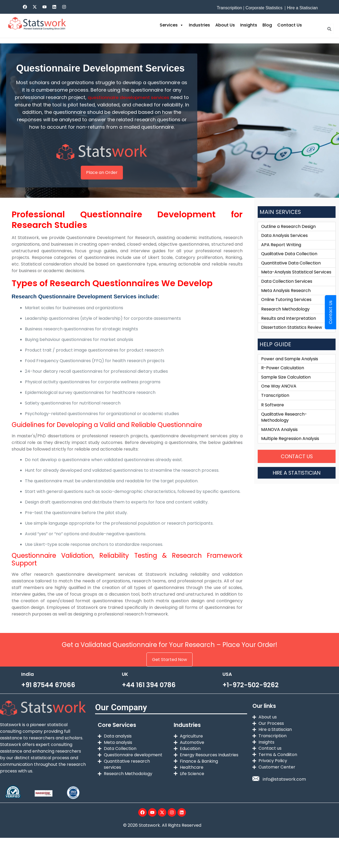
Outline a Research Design (288, 234)
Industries (199, 25)
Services (172, 25)
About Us (225, 25)
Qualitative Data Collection (289, 263)
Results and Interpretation (289, 329)
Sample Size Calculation (286, 390)
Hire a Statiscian (302, 8)
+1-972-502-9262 (251, 692)
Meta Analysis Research (286, 301)
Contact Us (290, 25)
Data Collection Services (287, 291)
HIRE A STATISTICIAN (297, 488)
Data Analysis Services (284, 244)
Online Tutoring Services (286, 310)
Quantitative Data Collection (291, 272)
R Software (273, 418)
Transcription (275, 409)
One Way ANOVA (279, 399)
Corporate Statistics (264, 8)
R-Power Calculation (283, 380)
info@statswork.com (284, 790)
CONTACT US (297, 471)
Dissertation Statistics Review (292, 339)
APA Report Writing (281, 253)
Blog (267, 25)
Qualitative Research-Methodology (284, 431)
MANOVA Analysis (279, 444)
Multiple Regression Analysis (290, 454)
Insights (249, 25)
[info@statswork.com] (256, 790)
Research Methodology (285, 320)
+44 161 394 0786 (149, 692)
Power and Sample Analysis (290, 371)
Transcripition (229, 8)
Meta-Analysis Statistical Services (296, 282)
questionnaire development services (132, 97)
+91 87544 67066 (48, 692)
